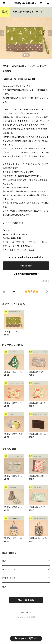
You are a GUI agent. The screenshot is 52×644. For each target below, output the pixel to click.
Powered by (26, 617)
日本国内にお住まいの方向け (26, 274)
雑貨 (4, 587)
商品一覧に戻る (26, 600)
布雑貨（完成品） (9, 578)
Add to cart (26, 266)
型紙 (4, 561)
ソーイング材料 (9, 570)
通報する (46, 281)
